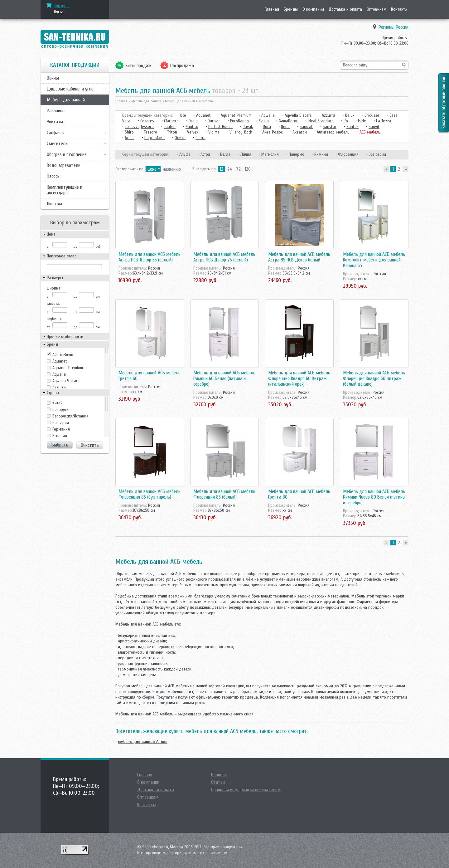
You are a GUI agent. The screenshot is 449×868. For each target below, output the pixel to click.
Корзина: (62, 6)
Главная (272, 9)
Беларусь (60, 410)
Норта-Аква (154, 138)
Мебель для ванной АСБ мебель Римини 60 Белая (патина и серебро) (224, 378)
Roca (267, 127)
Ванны (53, 78)
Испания (60, 436)
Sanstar (330, 127)
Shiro (129, 132)
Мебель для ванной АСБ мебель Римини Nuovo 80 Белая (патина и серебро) (374, 497)
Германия (61, 429)
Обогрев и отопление (67, 154)
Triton (172, 132)
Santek (352, 127)
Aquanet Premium (68, 368)
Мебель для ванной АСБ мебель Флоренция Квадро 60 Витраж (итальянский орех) (299, 378)
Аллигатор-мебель (333, 132)
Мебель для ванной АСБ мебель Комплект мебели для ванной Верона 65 (374, 260)
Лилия (246, 154)
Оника (180, 138)
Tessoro (150, 132)
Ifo (346, 121)
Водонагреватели (64, 165)
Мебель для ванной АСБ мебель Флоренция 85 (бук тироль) (150, 494)
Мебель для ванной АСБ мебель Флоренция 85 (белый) (224, 494)
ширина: (54, 288)
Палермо (297, 154)
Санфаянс (56, 133)
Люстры (54, 204)
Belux (350, 115)
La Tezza (384, 121)
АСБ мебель (63, 355)
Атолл (130, 138)
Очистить (90, 445)
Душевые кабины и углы (71, 89)
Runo (285, 127)
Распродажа (182, 66)
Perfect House (220, 127)
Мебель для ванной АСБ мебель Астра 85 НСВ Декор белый (299, 257)
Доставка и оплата (345, 9)
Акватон (300, 132)
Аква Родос (272, 132)
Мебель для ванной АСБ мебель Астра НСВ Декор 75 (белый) (224, 257)
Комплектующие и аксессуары (65, 190)
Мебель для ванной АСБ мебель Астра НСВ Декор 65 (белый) (150, 257)
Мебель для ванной (66, 100)
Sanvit (374, 127)
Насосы (54, 176)
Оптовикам (377, 9)
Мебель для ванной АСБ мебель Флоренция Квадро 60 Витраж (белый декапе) (374, 378)
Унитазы (55, 122)
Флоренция (348, 154)
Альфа (185, 154)
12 (222, 169)
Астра (205, 154)
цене (152, 169)
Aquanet (60, 361)
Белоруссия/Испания (70, 416)
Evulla (264, 121)
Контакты (399, 9)
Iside (362, 121)
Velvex (193, 132)
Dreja (193, 121)
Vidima (214, 132)
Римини (321, 154)
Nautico (192, 127)
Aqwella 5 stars (66, 381)
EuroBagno (239, 121)
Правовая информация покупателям (246, 790)
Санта (200, 138)
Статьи (218, 782)
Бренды (291, 9)
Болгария (61, 423)
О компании (313, 9)
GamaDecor (288, 121)
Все (183, 115)
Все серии (377, 154)
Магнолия (270, 154)
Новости (219, 775)
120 (248, 169)
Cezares (147, 121)
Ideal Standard (321, 121)
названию (172, 169)
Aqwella (59, 374)
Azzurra (59, 387)
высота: (53, 303)
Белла (225, 154)
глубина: (54, 319)
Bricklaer (372, 115)
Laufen (170, 127)
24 (230, 169)
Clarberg (171, 121)
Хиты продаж (138, 66)
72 (238, 169)
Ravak (248, 127)
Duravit (214, 121)
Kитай (58, 403)
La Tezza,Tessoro (139, 127)
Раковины (56, 111)
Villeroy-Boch (241, 132)
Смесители (57, 144)
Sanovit (306, 127)
